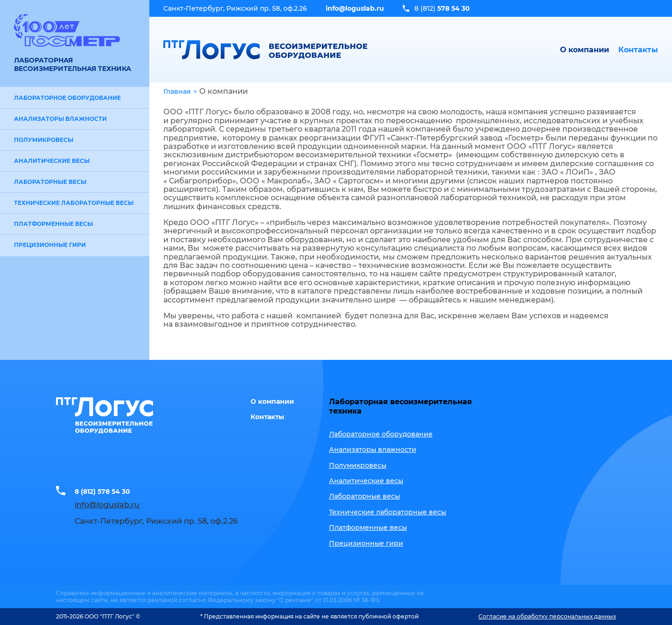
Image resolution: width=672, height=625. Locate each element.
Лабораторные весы (50, 182)
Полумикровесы (44, 140)
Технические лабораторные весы (74, 203)
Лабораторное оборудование (67, 98)
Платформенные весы (53, 224)
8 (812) (442, 8)
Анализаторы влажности (60, 119)
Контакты (638, 50)
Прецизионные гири (50, 245)
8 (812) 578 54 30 (108, 491)
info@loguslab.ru (355, 8)
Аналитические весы (52, 161)
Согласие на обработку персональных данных (547, 616)
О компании (584, 50)
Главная (177, 91)
